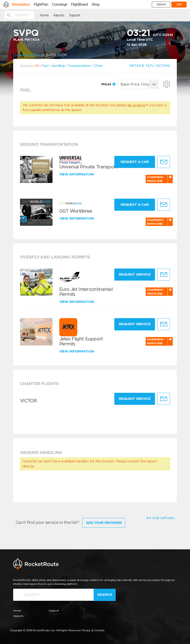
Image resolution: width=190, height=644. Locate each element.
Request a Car (135, 162)
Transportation (79, 66)
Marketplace (21, 5)
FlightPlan (41, 5)
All (37, 66)
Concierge (60, 5)
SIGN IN (161, 5)
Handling (58, 66)
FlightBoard (79, 5)
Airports (59, 15)
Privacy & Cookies (93, 630)
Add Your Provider (104, 523)
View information (77, 174)
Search (105, 595)
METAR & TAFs (141, 66)
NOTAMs (163, 66)
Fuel (45, 66)
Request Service (135, 274)
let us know (136, 105)
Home (44, 15)
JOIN (179, 5)
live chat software (160, 518)
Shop (96, 5)
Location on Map (28, 55)
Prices (108, 84)
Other (98, 66)
